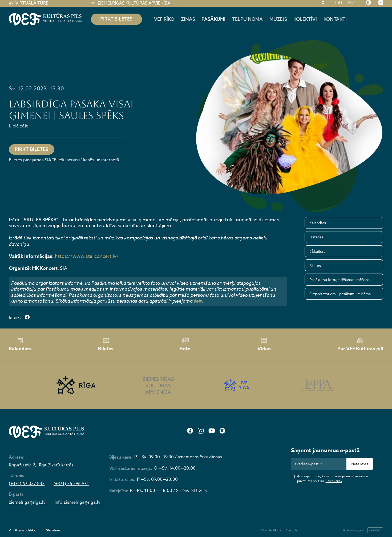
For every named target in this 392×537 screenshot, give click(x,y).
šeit (198, 301)
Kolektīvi (305, 19)
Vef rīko (164, 19)
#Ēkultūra (317, 251)
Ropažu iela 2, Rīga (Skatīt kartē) (41, 465)
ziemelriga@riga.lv (27, 502)
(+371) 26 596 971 (71, 484)
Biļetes (315, 265)
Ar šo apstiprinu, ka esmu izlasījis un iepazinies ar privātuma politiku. (333, 478)
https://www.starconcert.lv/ (87, 256)
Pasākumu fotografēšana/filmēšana (340, 280)
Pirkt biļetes (31, 149)
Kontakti (335, 19)
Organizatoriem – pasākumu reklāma (340, 294)
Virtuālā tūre (29, 3)
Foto (185, 345)
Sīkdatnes (53, 530)
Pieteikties (359, 464)
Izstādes (316, 237)
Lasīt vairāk (334, 481)
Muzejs (278, 19)
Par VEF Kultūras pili (360, 345)
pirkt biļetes (116, 19)
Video (264, 345)
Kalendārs (318, 223)
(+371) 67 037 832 (27, 484)
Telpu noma (247, 19)
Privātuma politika (22, 530)
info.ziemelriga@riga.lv (78, 502)
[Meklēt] (323, 3)
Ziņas (188, 19)
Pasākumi (213, 19)
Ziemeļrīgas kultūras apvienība (131, 3)
